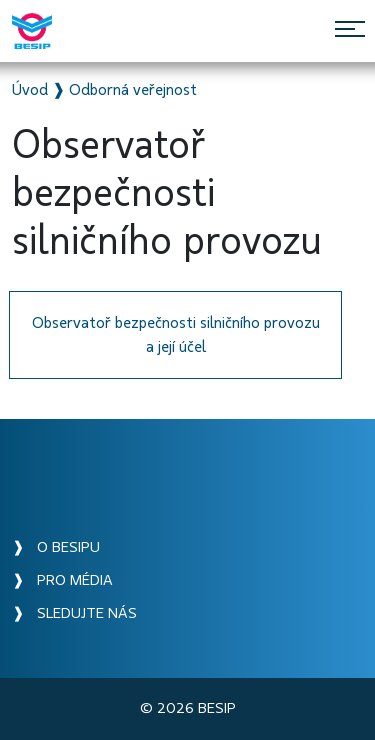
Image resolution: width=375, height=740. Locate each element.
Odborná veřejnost (133, 90)
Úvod (30, 90)
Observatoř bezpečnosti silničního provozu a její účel (176, 335)
